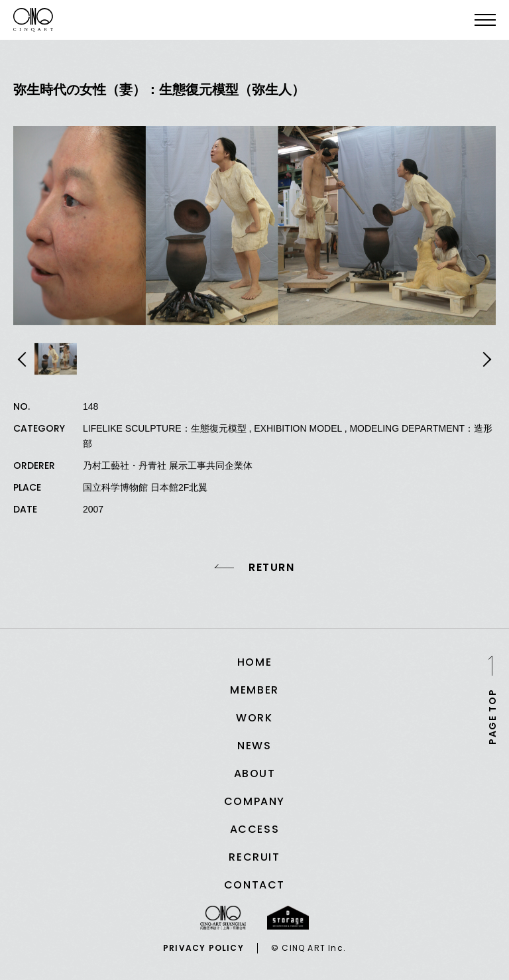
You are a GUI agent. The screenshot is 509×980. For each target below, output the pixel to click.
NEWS (254, 746)
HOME (254, 662)
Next (485, 359)
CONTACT (254, 885)
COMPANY (254, 801)
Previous (24, 359)
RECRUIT (254, 857)
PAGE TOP (492, 716)
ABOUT (255, 773)
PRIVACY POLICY (203, 948)
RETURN (272, 568)
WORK (254, 718)
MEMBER (254, 690)
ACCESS (255, 829)
